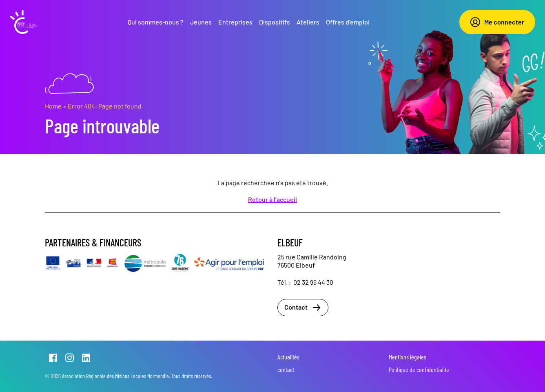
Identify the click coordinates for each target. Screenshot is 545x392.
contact (286, 369)
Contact (303, 308)
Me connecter (497, 22)
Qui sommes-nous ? (156, 22)
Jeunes (201, 22)
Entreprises (235, 22)
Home (53, 106)
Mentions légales (408, 357)
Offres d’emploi (348, 22)
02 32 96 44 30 (313, 282)
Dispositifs (275, 22)
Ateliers (308, 22)
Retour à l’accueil (272, 199)
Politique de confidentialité (419, 369)
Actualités (288, 357)
